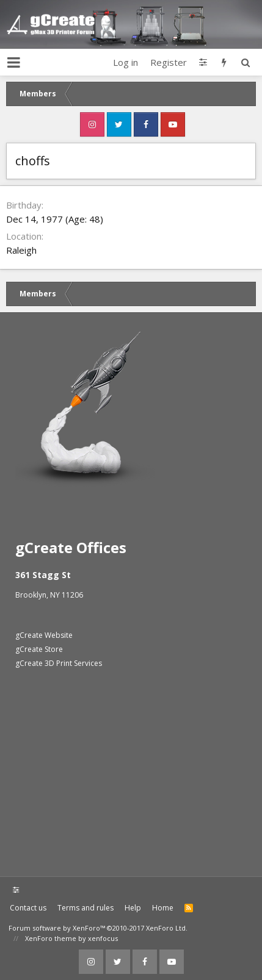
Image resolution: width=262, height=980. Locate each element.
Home (163, 908)
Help (133, 908)
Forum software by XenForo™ (98, 928)
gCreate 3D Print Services (59, 663)
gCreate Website (44, 635)
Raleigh (21, 250)
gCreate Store (39, 649)
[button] (14, 62)
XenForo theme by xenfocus (71, 938)
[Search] (245, 62)
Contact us (28, 908)
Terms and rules (86, 908)
